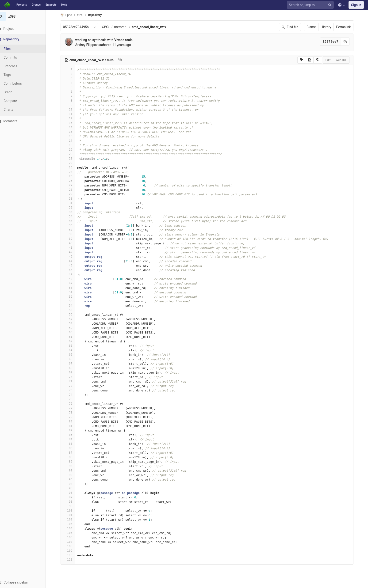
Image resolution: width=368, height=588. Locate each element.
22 (71, 163)
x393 (108, 27)
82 (71, 430)
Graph (14, 92)
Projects (22, 5)
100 (71, 510)
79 (71, 417)
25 (71, 176)
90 (71, 466)
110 (71, 555)
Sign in (356, 5)
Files (13, 49)
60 (71, 332)
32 (71, 207)
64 (71, 350)
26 (71, 181)
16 (71, 136)
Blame (314, 27)
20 (71, 154)
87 (71, 453)
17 (71, 141)
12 (71, 118)
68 (71, 368)
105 (71, 533)
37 (71, 230)
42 (71, 252)
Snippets (51, 5)
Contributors (19, 83)
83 (71, 435)
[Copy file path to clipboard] (123, 60)
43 (71, 256)
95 (71, 488)
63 (71, 346)
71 (71, 381)
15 (71, 132)
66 (71, 359)
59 (71, 328)
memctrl (123, 27)
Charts (14, 110)
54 (71, 305)
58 (71, 323)
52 (71, 297)
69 (71, 372)
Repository (98, 15)
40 (71, 243)
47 (71, 274)
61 (71, 337)
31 (71, 203)
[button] (26, 582)
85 (71, 444)
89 (71, 461)
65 (71, 355)
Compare (16, 101)
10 (71, 109)
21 (71, 158)
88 (71, 457)
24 (71, 172)
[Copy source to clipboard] (305, 60)
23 (71, 167)
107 (71, 542)
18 (71, 145)
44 (71, 261)
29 (71, 194)
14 (71, 127)
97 (71, 497)
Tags (13, 75)
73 (71, 390)
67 (71, 363)
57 (71, 319)
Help (64, 5)
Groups (36, 5)
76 (71, 404)
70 (71, 377)
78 (71, 412)
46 (71, 270)
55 (71, 310)
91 (71, 470)
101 (71, 515)
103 (71, 524)
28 (71, 190)
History (329, 27)
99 (71, 506)
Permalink (346, 27)
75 (71, 399)
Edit (331, 60)
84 (71, 439)
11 (71, 114)
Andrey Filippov (89, 45)
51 (71, 292)
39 (71, 239)
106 (71, 537)
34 (71, 216)
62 (71, 341)
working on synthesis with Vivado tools (107, 40)
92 (71, 475)
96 (71, 493)
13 (71, 123)
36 (71, 225)
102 (71, 519)
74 (71, 395)
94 (71, 484)
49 (71, 283)
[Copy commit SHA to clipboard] (348, 42)
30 (71, 199)
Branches (16, 66)
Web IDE (344, 60)
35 (71, 221)
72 (71, 386)
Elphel (69, 15)
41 (71, 248)
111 (71, 560)
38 (71, 234)
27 (71, 185)
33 (71, 212)
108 (71, 546)
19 (71, 150)
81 (71, 426)
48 (71, 279)
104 (71, 528)
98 (71, 502)
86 (71, 448)
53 (71, 301)
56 (71, 314)
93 (71, 479)
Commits (16, 57)
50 (71, 288)
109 (71, 551)
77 (71, 408)
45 (71, 265)
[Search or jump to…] (311, 5)
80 (71, 421)
